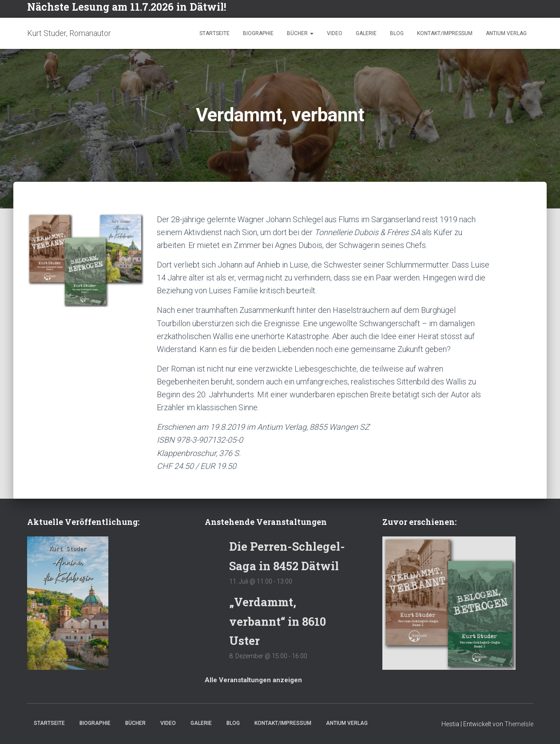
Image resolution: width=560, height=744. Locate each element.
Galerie (366, 33)
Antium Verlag (506, 33)
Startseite (214, 33)
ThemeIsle (519, 724)
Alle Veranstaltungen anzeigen (253, 680)
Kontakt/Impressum (445, 33)
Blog (397, 33)
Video (335, 33)
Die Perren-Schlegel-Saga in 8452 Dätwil (278, 546)
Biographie (258, 33)
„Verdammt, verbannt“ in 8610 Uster (281, 621)
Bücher (300, 33)
